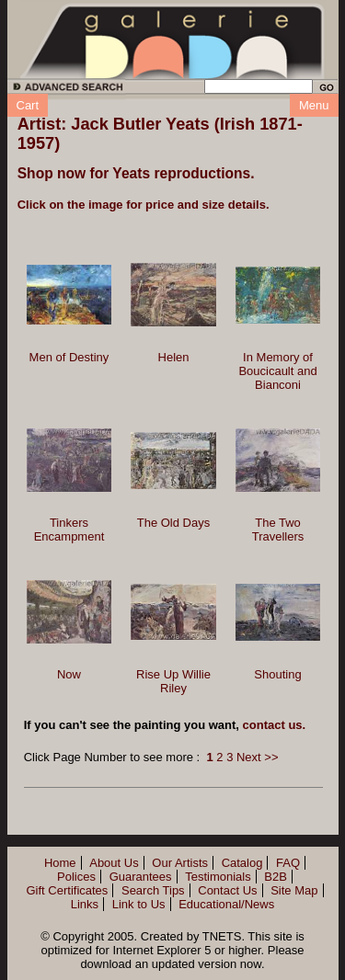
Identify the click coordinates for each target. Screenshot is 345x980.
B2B (276, 877)
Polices (76, 877)
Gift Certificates (67, 890)
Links (85, 904)
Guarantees (141, 877)
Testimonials (218, 877)
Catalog (242, 863)
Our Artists (180, 863)
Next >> (258, 757)
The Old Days (173, 523)
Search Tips (153, 890)
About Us (114, 863)
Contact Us (227, 890)
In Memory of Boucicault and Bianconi (277, 371)
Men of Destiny (69, 357)
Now (69, 674)
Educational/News (226, 904)
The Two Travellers (278, 530)
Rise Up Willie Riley (173, 681)
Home (60, 863)
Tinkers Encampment (69, 530)
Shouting (277, 674)
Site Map (294, 890)
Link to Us (139, 904)
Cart (28, 105)
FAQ (288, 863)
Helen (174, 357)
